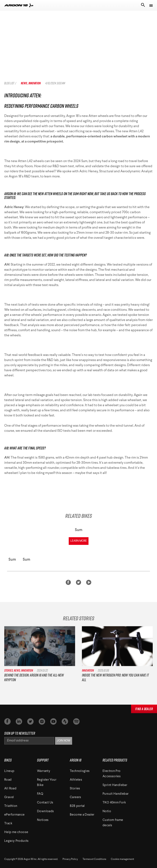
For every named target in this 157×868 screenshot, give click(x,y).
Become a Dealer (82, 815)
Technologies (80, 771)
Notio (107, 811)
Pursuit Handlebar (116, 794)
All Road (10, 789)
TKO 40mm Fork (114, 803)
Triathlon (11, 806)
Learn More (79, 541)
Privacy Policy (70, 859)
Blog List (9, 83)
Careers (76, 797)
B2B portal (77, 806)
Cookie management (122, 859)
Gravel (9, 797)
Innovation (35, 83)
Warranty (44, 771)
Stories (75, 789)
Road (8, 780)
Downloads (45, 811)
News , (25, 83)
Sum (79, 530)
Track (8, 824)
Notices (43, 820)
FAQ (40, 794)
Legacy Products (16, 841)
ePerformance (14, 815)
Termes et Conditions (94, 859)
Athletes (76, 780)
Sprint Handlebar (115, 785)
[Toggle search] (143, 5)
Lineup (9, 771)
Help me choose (16, 832)
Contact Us (45, 803)
